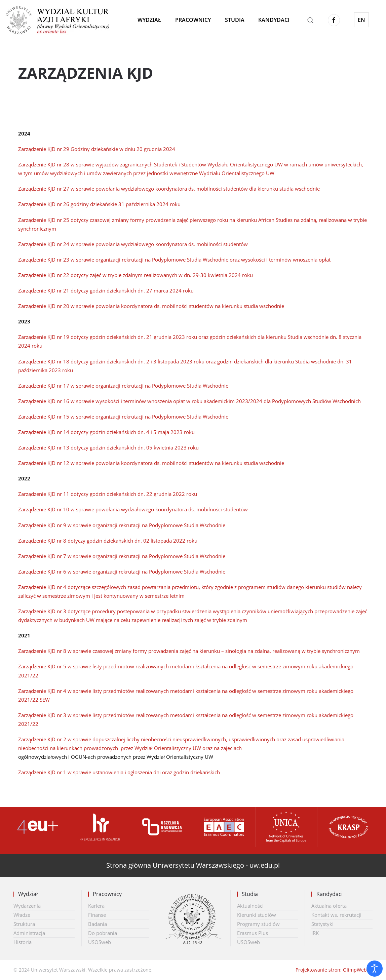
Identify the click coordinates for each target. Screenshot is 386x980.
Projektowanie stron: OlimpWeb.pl (334, 970)
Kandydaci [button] (274, 20)
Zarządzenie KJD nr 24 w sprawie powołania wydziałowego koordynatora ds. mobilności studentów (133, 244)
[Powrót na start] (62, 20)
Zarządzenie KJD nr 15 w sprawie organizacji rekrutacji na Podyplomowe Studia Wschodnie (123, 417)
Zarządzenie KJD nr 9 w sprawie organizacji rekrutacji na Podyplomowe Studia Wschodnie (122, 525)
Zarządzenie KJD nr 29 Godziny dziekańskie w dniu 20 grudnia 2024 (97, 149)
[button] (310, 20)
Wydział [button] (149, 20)
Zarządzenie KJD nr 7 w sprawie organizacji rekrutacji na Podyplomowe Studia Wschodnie (122, 556)
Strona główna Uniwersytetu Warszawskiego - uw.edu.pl (193, 865)
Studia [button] (235, 20)
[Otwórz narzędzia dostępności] (375, 969)
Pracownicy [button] (193, 20)
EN (361, 20)
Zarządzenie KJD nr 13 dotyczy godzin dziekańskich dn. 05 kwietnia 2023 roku (108, 447)
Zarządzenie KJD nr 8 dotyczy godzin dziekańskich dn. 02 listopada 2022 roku (108, 541)
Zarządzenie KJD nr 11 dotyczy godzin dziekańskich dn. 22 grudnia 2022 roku (108, 494)
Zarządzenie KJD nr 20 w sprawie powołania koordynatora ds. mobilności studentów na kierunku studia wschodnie (151, 306)
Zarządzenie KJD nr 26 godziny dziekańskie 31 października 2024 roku (99, 204)
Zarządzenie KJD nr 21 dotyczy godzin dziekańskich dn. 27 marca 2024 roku (106, 290)
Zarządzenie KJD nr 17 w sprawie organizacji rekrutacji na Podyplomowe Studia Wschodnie (123, 386)
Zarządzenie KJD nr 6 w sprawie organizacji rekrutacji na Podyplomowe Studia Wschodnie (122, 572)
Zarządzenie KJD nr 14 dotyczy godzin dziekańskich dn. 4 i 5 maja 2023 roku (106, 432)
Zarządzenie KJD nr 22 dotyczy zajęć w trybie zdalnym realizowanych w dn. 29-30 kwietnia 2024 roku (136, 275)
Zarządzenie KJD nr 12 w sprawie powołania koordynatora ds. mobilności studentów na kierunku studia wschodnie (151, 463)
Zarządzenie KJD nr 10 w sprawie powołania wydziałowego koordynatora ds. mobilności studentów (133, 509)
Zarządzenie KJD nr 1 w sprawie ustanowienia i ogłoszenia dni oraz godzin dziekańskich (119, 772)
